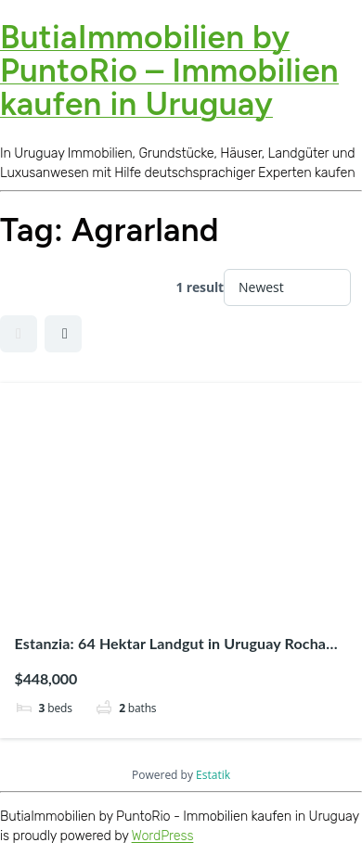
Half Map (65, 334)
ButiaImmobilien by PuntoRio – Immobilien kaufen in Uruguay (169, 70)
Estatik (213, 775)
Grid (19, 334)
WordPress (163, 836)
